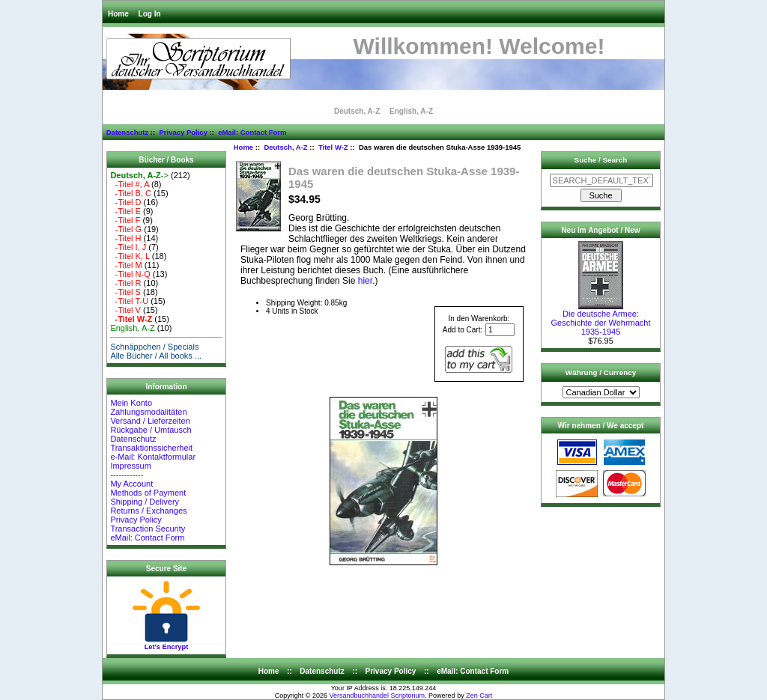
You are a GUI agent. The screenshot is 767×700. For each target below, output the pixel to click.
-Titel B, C (131, 193)
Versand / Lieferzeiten (150, 421)
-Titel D (125, 202)
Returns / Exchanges (148, 511)
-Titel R (125, 283)
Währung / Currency (601, 372)
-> (139, 175)
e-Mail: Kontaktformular (154, 457)
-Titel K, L (130, 256)
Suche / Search (601, 160)
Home (118, 14)
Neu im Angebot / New (600, 230)
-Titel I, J (128, 247)
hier (365, 281)
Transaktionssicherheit (151, 448)
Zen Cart (479, 696)
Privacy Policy (183, 132)
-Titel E (125, 211)
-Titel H (125, 238)
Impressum (130, 466)
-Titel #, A (130, 184)
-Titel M (126, 265)
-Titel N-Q (130, 274)
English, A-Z (411, 111)
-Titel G (126, 229)
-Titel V (125, 310)
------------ (127, 475)
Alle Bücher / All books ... (156, 356)
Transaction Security (148, 529)
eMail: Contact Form (252, 132)
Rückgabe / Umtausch (151, 430)
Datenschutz (127, 132)
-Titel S (125, 292)
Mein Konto (131, 403)
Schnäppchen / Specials (154, 347)
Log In (150, 14)
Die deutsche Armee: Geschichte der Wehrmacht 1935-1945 (600, 319)
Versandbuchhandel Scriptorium (378, 696)
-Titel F (125, 220)
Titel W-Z (333, 147)
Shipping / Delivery (145, 502)
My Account (131, 484)
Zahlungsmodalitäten (148, 412)
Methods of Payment (148, 493)
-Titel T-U (129, 301)
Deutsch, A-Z (285, 147)
